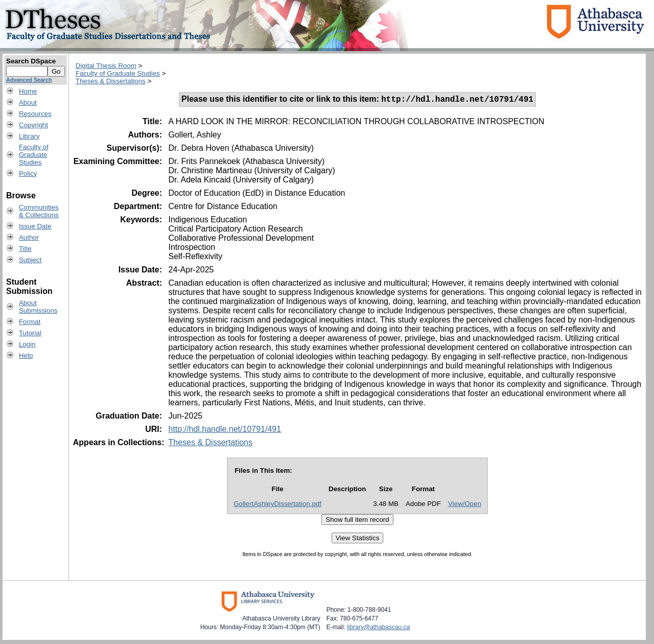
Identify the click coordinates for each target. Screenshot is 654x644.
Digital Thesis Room (106, 66)
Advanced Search (29, 80)
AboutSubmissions (38, 307)
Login (27, 344)
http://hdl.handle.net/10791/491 (225, 431)
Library (29, 136)
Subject (30, 260)
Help (26, 355)
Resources (35, 114)
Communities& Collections (39, 211)
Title (25, 249)
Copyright (33, 125)
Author (29, 237)
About (28, 102)
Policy (28, 174)
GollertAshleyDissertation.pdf (277, 505)
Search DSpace (31, 61)
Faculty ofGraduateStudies (34, 155)
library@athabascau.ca (378, 629)
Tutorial (30, 333)
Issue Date (35, 226)
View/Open (465, 505)
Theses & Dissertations (111, 81)
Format (30, 322)
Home (28, 91)
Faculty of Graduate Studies (118, 73)
